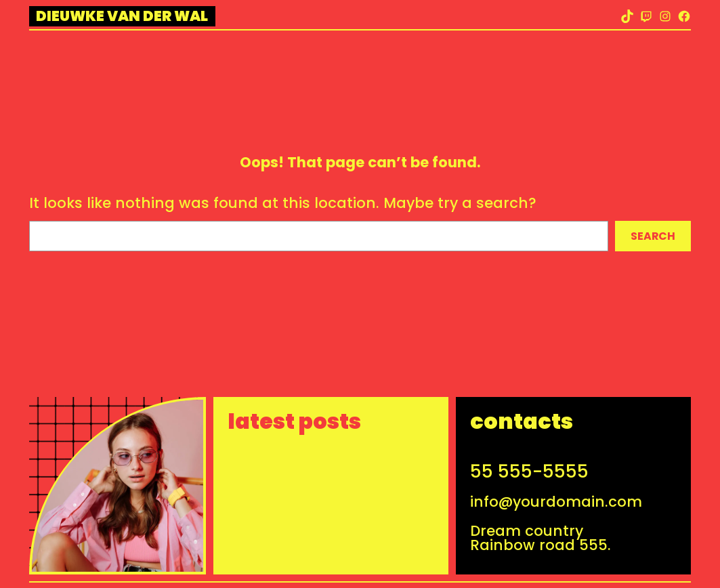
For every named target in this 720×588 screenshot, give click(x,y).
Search (653, 236)
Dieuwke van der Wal (122, 16)
